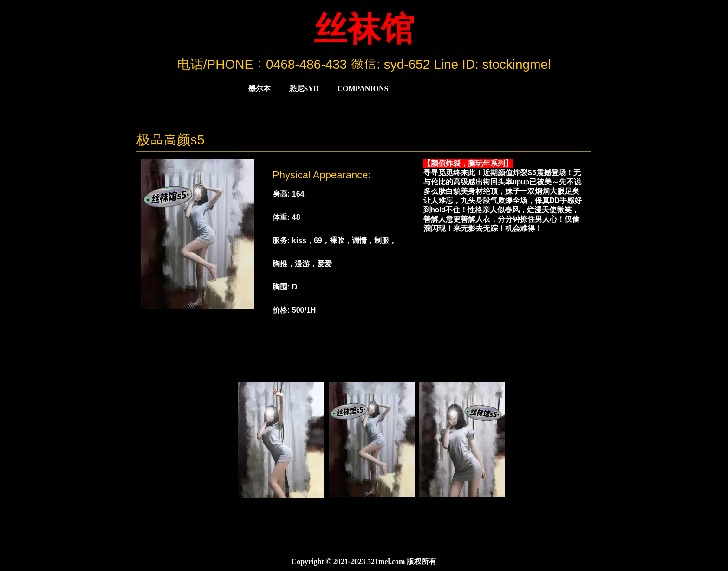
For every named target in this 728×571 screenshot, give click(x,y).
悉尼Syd (304, 89)
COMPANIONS (363, 89)
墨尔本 (260, 89)
